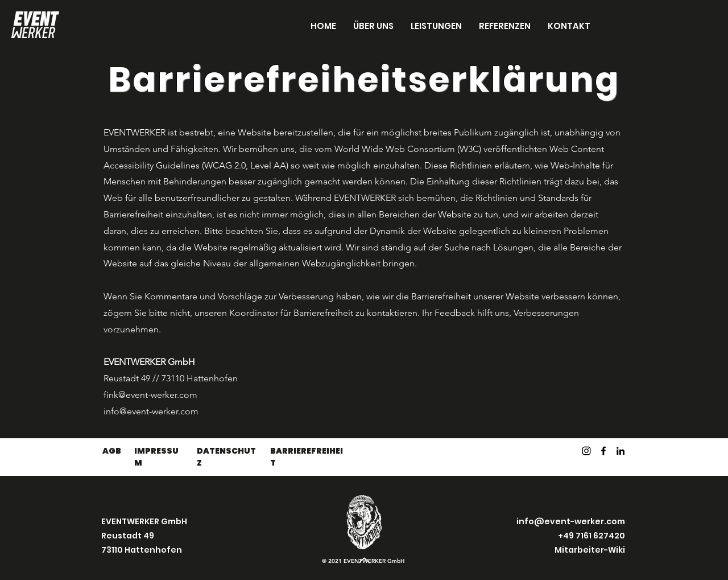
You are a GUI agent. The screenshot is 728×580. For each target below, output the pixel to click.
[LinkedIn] (621, 451)
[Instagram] (586, 451)
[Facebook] (603, 451)
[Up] (364, 560)
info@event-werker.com (151, 411)
